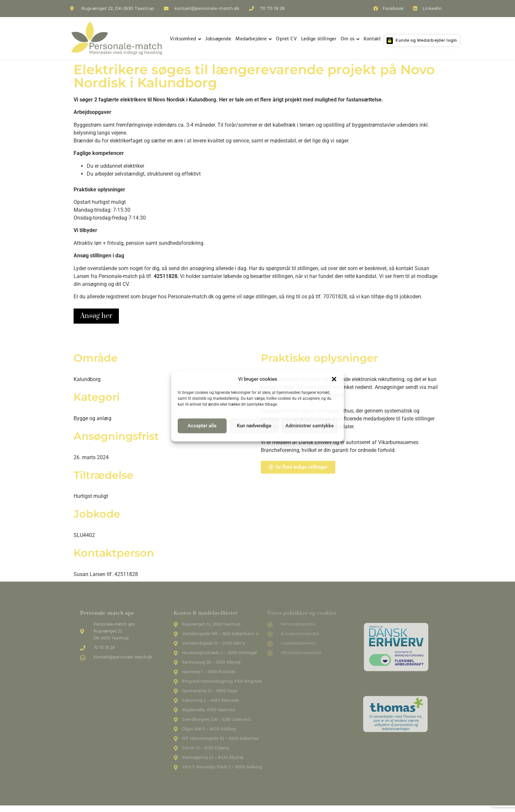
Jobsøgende (218, 39)
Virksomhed (185, 39)
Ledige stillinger (319, 39)
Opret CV (286, 39)
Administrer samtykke (310, 426)
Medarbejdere (254, 39)
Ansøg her (96, 316)
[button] (334, 379)
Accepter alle (202, 426)
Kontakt (372, 39)
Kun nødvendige (254, 426)
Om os (350, 39)
